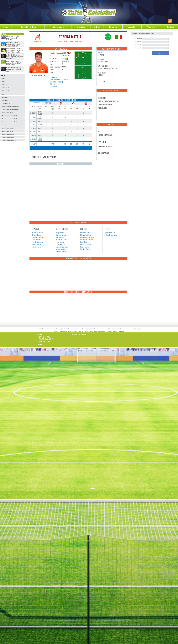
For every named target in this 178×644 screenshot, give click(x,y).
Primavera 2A (6, 101)
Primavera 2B (6, 104)
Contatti (170, 27)
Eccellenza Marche (8, 125)
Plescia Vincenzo (37, 242)
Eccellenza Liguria (8, 113)
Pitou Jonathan (37, 240)
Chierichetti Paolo (86, 235)
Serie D (4, 94)
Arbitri (97, 27)
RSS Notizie (102, 331)
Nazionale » (54, 84)
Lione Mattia (84, 242)
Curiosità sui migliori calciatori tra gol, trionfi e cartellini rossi (14, 63)
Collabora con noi (112, 331)
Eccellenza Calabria (8, 134)
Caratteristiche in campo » (59, 80)
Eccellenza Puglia (8, 131)
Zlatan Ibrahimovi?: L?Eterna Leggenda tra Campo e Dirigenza (15, 57)
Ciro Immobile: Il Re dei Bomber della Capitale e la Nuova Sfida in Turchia (15, 50)
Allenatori (81, 27)
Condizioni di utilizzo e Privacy (68, 331)
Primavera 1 (6, 97)
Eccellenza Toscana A (9, 137)
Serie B (4, 82)
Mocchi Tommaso (62, 247)
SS (77, 106)
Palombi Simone (37, 237)
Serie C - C (5, 91)
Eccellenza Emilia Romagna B (11, 110)
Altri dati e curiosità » (58, 82)
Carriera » (53, 77)
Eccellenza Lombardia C (10, 122)
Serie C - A (5, 85)
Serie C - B (5, 88)
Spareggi (48, 103)
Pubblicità (121, 331)
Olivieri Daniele (61, 251)
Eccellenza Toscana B (9, 140)
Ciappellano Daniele (87, 237)
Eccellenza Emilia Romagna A (11, 107)
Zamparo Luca (36, 247)
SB (71, 106)
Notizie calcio (58, 27)
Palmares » (53, 86)
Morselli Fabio (36, 235)
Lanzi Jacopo (60, 242)
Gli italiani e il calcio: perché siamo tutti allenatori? (13, 38)
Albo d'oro (152, 27)
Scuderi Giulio (85, 249)
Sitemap (81, 331)
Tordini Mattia (36, 244)
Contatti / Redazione (79, 335)
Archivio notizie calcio (91, 331)
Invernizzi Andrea (62, 240)
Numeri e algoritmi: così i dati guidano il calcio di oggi (14, 69)
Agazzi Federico (110, 233)
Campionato (36, 103)
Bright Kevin (60, 233)
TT (65, 106)
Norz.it (40, 345)
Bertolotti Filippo (86, 233)
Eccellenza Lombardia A (10, 116)
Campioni (113, 27)
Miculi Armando (85, 244)
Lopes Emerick (61, 244)
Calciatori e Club (28, 27)
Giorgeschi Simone (87, 240)
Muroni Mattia (60, 249)
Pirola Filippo (85, 247)
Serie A (4, 79)
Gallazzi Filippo (61, 235)
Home (6, 27)
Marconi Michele (37, 233)
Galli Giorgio (60, 237)
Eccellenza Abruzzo (8, 128)
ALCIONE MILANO (66, 53)
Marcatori (132, 27)
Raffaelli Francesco (111, 235)
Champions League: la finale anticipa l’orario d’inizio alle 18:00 (13, 44)
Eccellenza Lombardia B (10, 119)
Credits (56, 331)
